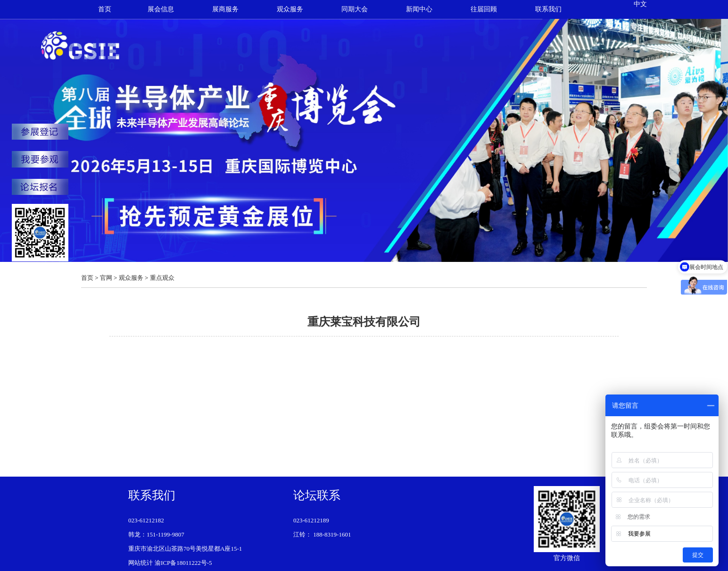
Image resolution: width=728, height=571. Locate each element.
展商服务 (225, 9)
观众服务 (290, 9)
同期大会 (355, 9)
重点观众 (162, 278)
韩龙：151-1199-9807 (156, 534)
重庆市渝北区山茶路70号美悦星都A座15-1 (185, 549)
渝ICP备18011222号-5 (183, 563)
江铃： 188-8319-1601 (322, 534)
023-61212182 (146, 520)
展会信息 (161, 9)
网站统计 (141, 563)
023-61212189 (311, 520)
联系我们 (548, 9)
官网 (106, 278)
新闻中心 (419, 9)
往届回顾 (484, 9)
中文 (640, 4)
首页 (105, 9)
